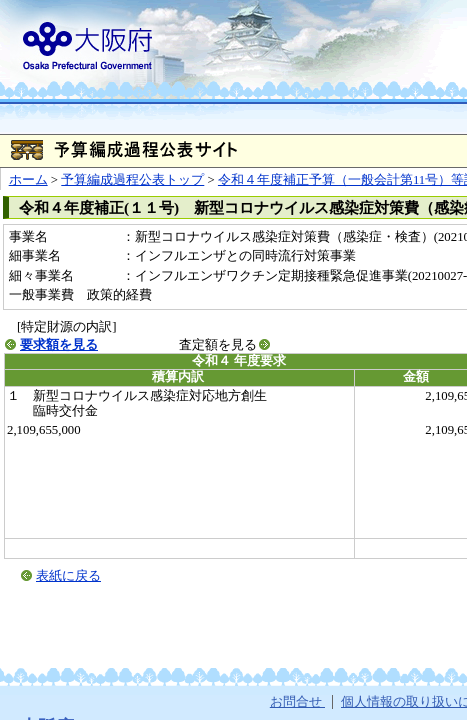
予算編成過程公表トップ (132, 180)
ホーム (28, 180)
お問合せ (297, 702)
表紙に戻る (68, 576)
